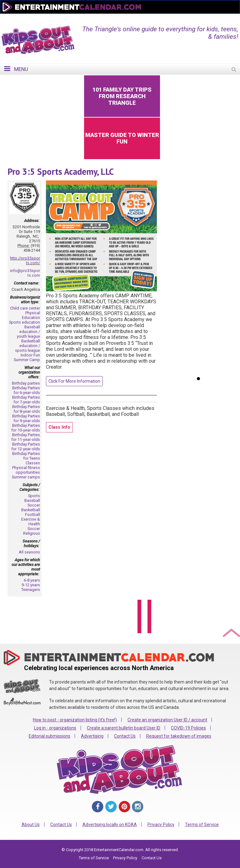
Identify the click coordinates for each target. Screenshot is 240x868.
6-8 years (32, 580)
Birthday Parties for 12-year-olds (26, 447)
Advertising (92, 736)
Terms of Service (202, 825)
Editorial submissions (50, 736)
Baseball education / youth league (28, 332)
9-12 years (31, 585)
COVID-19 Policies (188, 728)
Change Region (162, 18)
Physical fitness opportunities (26, 470)
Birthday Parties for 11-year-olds (26, 437)
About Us (31, 825)
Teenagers (31, 590)
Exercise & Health (31, 522)
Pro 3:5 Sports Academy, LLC (61, 172)
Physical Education (31, 315)
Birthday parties (26, 383)
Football (32, 515)
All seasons (29, 552)
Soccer (34, 505)
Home (131, 18)
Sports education (25, 322)
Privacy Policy (161, 825)
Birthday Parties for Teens (26, 456)
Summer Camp (27, 360)
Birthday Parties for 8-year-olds (26, 409)
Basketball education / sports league (27, 346)
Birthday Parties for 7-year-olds (26, 400)
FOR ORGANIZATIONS (209, 18)
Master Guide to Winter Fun (122, 138)
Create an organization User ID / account (167, 720)
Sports (34, 496)
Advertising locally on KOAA (110, 825)
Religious (32, 533)
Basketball (31, 510)
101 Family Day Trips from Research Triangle (122, 96)
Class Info (59, 427)
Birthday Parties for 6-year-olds (26, 390)
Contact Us (125, 736)
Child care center (25, 308)
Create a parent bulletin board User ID (124, 728)
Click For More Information (74, 381)
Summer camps (26, 477)
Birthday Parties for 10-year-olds (26, 428)
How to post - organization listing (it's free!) (75, 720)
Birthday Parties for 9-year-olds (26, 418)
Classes (33, 463)
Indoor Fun (30, 355)
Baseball (32, 500)
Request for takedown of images (179, 736)
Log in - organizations (55, 728)
